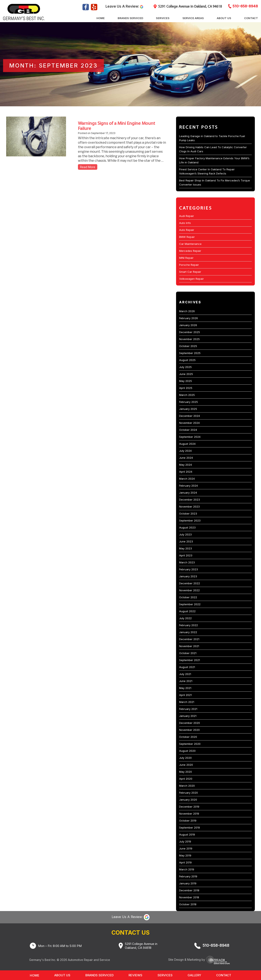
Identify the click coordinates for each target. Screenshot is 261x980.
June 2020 (186, 765)
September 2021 (190, 660)
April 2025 (186, 388)
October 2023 (188, 513)
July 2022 (185, 618)
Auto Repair (187, 230)
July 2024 (185, 451)
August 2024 (187, 444)
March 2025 (187, 395)
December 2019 (189, 807)
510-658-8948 (245, 6)
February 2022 (188, 625)
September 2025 (190, 353)
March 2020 (187, 786)
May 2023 (186, 548)
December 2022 (190, 583)
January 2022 (188, 632)
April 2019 (185, 862)
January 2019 (188, 883)
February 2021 (188, 709)
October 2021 (188, 653)
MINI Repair (186, 258)
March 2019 (187, 869)
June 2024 (186, 458)
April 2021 (185, 695)
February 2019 (188, 876)
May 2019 (185, 855)
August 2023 (187, 527)
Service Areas (193, 18)
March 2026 (187, 311)
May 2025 (186, 381)
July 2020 (185, 758)
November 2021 (189, 646)
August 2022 (187, 611)
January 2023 (188, 576)
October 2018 (188, 904)
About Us (224, 18)
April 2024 (186, 472)
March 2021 (187, 702)
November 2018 (189, 897)
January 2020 (188, 800)
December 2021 (189, 639)
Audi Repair (187, 216)
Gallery (194, 975)
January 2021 (188, 716)
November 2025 (189, 339)
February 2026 (188, 318)
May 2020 (186, 772)
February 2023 (188, 569)
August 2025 (187, 360)
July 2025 (185, 367)
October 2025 (188, 346)
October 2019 (188, 821)
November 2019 (189, 814)
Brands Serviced (130, 18)
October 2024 (188, 430)
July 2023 (185, 534)
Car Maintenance (190, 244)
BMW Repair (187, 237)
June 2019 (186, 848)
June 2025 (186, 374)
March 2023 (187, 562)
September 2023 (190, 520)
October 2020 (188, 737)
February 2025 (188, 402)
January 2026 (188, 325)
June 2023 (186, 541)
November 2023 (189, 507)
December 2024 (190, 416)
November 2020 (189, 730)
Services (163, 18)
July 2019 (185, 841)
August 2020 (187, 751)
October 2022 (188, 597)
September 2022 (190, 604)
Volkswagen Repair (191, 279)
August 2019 (187, 834)
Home (101, 18)
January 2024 (188, 493)
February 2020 (188, 793)
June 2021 (186, 681)
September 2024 (190, 437)
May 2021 (185, 688)
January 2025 (188, 409)
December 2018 (189, 890)
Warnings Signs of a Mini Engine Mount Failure (117, 126)
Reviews (135, 975)
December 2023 (190, 500)
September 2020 (190, 744)
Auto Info (185, 223)
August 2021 (187, 667)
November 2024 (189, 423)
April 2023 (186, 555)
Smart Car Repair (190, 272)
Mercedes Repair (190, 251)
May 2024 (186, 465)
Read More (88, 167)
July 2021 (185, 674)
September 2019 (190, 828)
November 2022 (189, 590)
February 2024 (188, 486)
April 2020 (186, 779)
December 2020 (190, 723)
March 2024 (187, 479)
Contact (251, 18)
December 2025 (190, 332)
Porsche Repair (189, 265)
